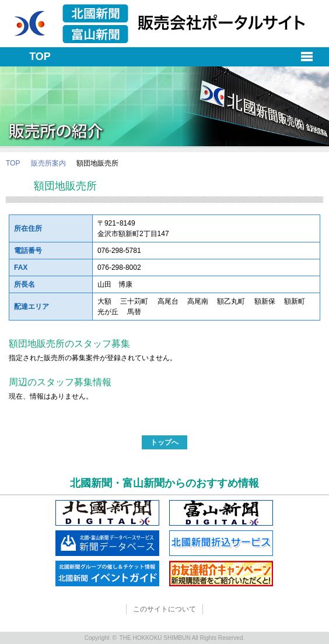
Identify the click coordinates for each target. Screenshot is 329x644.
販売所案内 (48, 163)
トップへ (164, 442)
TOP (13, 163)
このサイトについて (164, 609)
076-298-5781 (119, 251)
